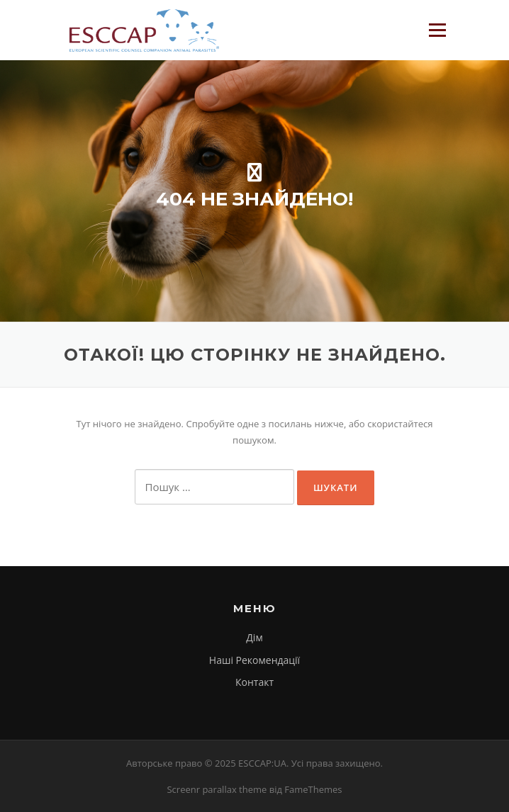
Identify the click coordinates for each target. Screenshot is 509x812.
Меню (437, 30)
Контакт (254, 682)
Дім (254, 637)
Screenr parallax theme (217, 789)
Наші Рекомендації (254, 660)
